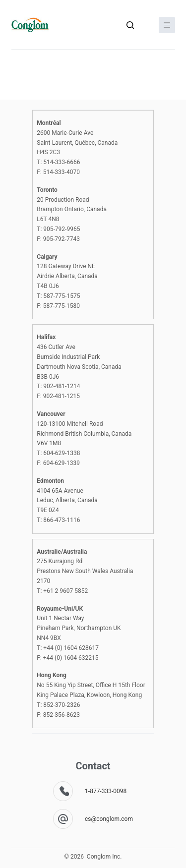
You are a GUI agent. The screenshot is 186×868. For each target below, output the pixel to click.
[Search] (130, 25)
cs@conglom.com (109, 819)
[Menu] (167, 25)
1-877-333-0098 (106, 791)
